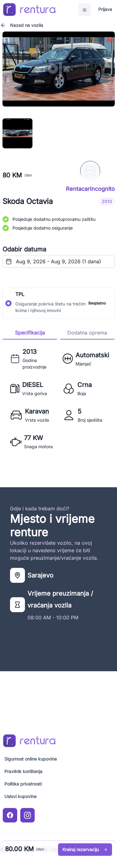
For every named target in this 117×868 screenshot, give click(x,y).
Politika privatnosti (23, 784)
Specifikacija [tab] (30, 333)
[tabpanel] (59, 398)
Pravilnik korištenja (23, 771)
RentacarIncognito (90, 189)
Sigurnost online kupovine (31, 759)
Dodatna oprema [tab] (87, 333)
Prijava (105, 9)
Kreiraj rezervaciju (85, 849)
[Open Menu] (85, 9)
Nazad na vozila (22, 25)
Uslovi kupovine (20, 796)
